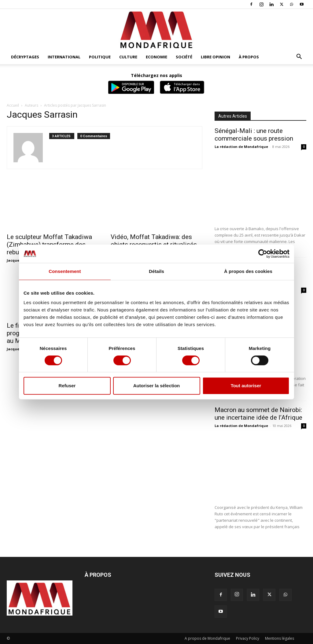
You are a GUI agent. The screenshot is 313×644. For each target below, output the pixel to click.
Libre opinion (215, 57)
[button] (299, 57)
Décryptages (25, 57)
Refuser (67, 386)
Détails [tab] (156, 271)
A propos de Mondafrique (207, 638)
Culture (128, 57)
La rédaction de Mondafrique (241, 147)
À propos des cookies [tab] (248, 271)
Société (184, 57)
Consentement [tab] (65, 271)
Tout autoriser (246, 386)
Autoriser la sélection (157, 386)
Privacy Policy (248, 638)
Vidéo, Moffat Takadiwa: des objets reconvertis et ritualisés (154, 241)
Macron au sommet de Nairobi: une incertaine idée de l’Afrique (258, 414)
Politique (100, 57)
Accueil (13, 105)
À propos (249, 57)
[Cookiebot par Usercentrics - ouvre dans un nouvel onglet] (263, 254)
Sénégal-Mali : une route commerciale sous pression (254, 135)
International (64, 57)
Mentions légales (280, 638)
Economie (156, 57)
